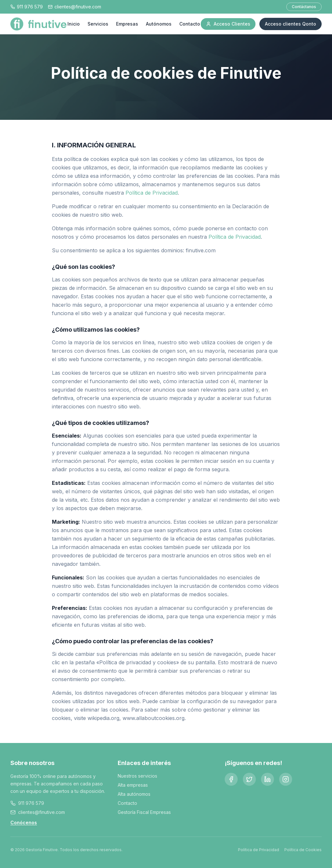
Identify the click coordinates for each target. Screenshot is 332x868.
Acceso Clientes (228, 24)
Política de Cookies (303, 850)
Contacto (190, 24)
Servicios (98, 24)
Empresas (127, 24)
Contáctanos (304, 7)
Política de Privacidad (152, 193)
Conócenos (24, 822)
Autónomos (159, 24)
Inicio (74, 24)
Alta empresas (133, 785)
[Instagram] (286, 779)
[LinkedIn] (267, 779)
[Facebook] (231, 779)
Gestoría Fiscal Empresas (144, 812)
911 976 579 (31, 803)
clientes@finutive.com (41, 812)
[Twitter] (249, 779)
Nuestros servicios (137, 776)
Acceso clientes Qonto (290, 24)
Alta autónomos (134, 794)
